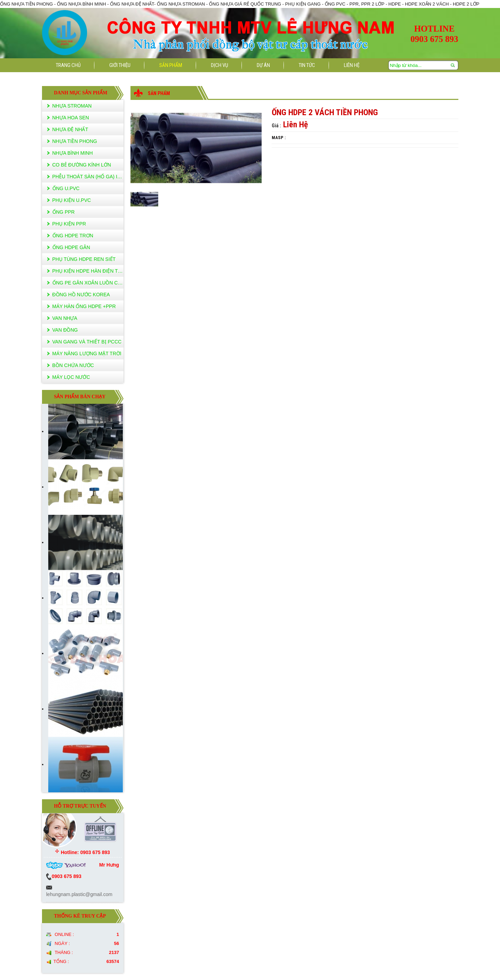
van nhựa (65, 318)
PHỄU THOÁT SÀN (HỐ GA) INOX (88, 177)
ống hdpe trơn (73, 236)
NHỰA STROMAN (72, 106)
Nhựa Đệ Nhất (70, 129)
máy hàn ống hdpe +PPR (84, 306)
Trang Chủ (68, 65)
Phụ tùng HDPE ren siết (84, 259)
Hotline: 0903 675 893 (83, 852)
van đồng (65, 330)
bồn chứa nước (73, 365)
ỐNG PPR (64, 212)
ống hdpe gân (71, 247)
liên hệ (352, 65)
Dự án (263, 65)
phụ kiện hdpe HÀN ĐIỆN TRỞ (88, 271)
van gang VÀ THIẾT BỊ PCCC (87, 342)
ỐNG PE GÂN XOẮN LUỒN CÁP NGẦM (88, 283)
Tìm (453, 65)
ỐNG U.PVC (66, 188)
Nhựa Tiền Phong (75, 141)
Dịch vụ (219, 65)
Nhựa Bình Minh (73, 153)
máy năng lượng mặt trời (87, 353)
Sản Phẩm (171, 65)
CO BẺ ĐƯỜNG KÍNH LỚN (82, 165)
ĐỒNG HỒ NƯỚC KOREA (81, 295)
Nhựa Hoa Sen (71, 118)
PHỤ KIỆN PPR (69, 224)
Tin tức (307, 65)
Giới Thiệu (120, 65)
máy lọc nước (71, 377)
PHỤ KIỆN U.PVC (72, 200)
